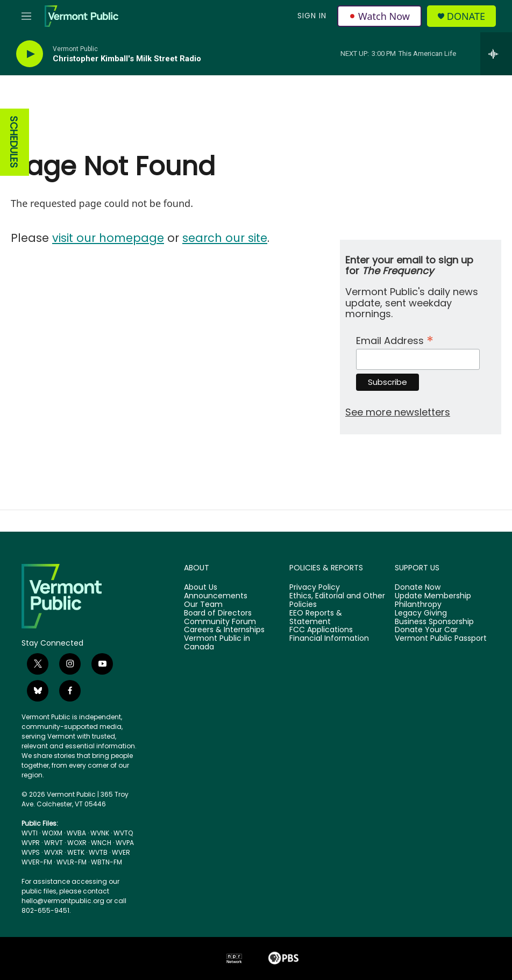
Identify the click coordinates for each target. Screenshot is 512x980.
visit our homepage (108, 238)
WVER (121, 852)
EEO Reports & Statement (316, 618)
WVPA (125, 843)
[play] (30, 54)
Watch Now (379, 16)
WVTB (98, 852)
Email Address (395, 339)
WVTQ (123, 833)
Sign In (312, 16)
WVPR (31, 843)
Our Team (203, 605)
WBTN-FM (106, 862)
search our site (225, 238)
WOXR (77, 843)
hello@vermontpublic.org (63, 901)
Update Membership (433, 596)
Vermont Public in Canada (217, 643)
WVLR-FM (72, 862)
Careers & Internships (224, 630)
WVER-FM (37, 862)
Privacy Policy (315, 588)
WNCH (101, 843)
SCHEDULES (14, 142)
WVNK (100, 833)
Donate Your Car (426, 630)
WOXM (52, 833)
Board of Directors (218, 613)
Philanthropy (418, 605)
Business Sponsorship (434, 622)
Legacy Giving (421, 613)
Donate (466, 16)
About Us (201, 588)
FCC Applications (321, 630)
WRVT (54, 843)
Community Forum (220, 622)
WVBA (76, 833)
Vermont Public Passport (441, 639)
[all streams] (496, 54)
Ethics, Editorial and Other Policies (337, 600)
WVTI (30, 833)
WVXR (54, 852)
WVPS (31, 852)
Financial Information (329, 639)
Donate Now (418, 588)
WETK (76, 852)
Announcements (216, 596)
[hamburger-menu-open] (26, 16)
